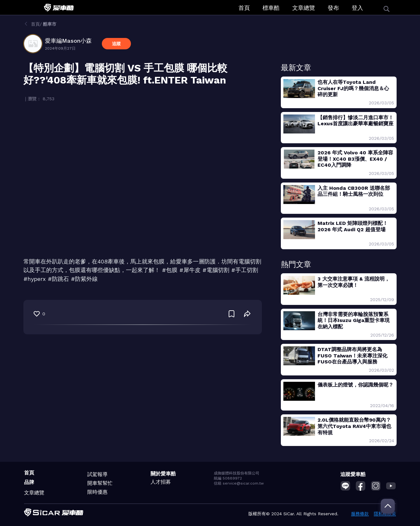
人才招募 (161, 482)
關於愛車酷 (163, 474)
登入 (357, 8)
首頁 (244, 8)
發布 (333, 8)
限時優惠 (97, 492)
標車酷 (271, 8)
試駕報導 (97, 474)
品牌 (29, 482)
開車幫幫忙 (100, 483)
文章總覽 (304, 8)
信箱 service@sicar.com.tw (239, 483)
